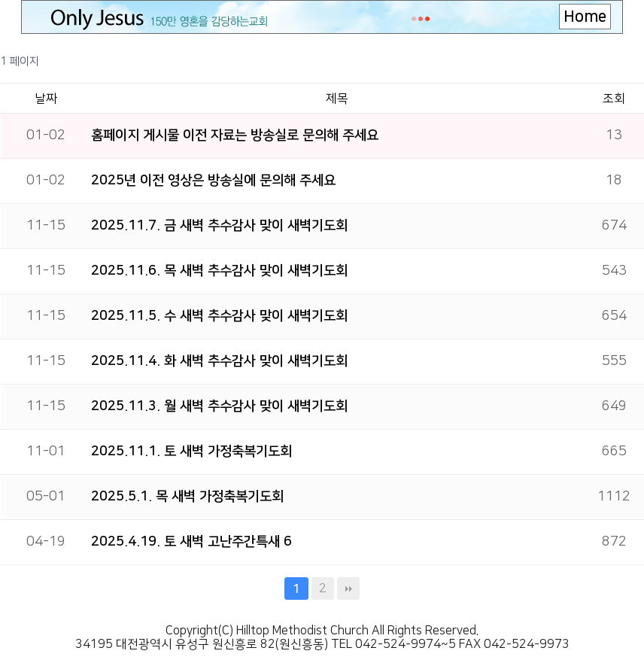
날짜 (46, 99)
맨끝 (348, 588)
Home (585, 17)
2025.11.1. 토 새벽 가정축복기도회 (191, 452)
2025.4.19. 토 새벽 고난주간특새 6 (191, 542)
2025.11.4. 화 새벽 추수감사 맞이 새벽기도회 (219, 361)
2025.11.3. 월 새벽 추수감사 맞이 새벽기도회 (219, 406)
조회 (614, 99)
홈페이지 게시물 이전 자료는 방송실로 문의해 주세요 (235, 135)
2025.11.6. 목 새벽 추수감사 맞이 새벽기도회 (219, 271)
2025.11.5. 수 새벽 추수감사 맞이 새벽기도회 (219, 316)
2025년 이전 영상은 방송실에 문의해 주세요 (213, 181)
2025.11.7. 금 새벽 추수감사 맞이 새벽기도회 (219, 226)
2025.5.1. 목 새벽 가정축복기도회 (187, 497)
